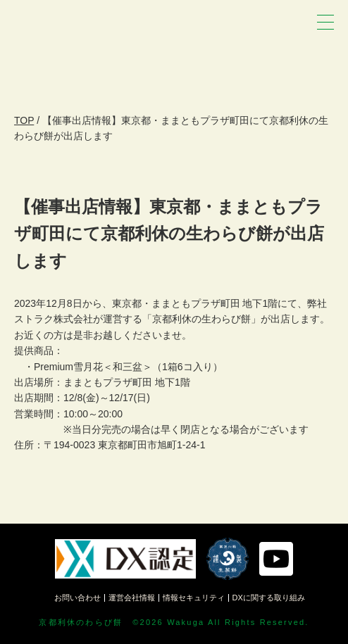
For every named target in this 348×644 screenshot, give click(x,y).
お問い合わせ (77, 598)
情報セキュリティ (194, 598)
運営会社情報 (132, 598)
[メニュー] (325, 22)
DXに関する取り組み (269, 598)
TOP (24, 120)
